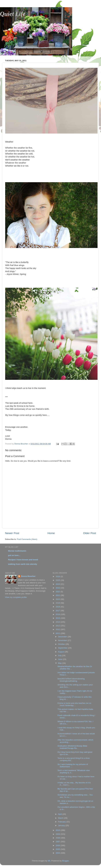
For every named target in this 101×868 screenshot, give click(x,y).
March (61, 818)
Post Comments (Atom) (27, 539)
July (60, 655)
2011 (58, 633)
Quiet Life (13, 14)
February (62, 822)
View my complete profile (16, 597)
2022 (58, 592)
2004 (58, 853)
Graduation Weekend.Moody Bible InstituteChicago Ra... (72, 747)
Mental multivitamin (17, 551)
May (60, 663)
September (63, 648)
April (60, 814)
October (62, 644)
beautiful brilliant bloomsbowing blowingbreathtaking (71, 680)
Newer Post (12, 533)
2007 (58, 842)
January (62, 825)
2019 (58, 603)
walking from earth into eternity (23, 564)
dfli (49, 861)
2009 (58, 834)
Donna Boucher (28, 576)
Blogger (66, 861)
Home (51, 533)
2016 (58, 614)
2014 (58, 622)
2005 (58, 849)
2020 (58, 599)
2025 (58, 580)
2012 (58, 629)
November (63, 640)
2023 (58, 588)
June (60, 659)
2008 (58, 838)
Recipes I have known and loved (23, 560)
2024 (58, 584)
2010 (58, 830)
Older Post (90, 533)
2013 (58, 626)
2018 (58, 607)
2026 (58, 576)
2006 (58, 845)
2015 (58, 618)
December (63, 637)
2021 (58, 595)
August (61, 652)
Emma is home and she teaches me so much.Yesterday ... (74, 704)
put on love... (14, 555)
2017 (58, 611)
